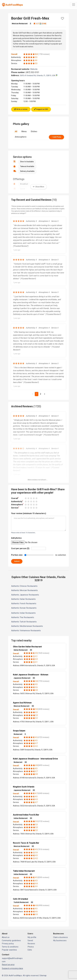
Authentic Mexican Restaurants (24, 590)
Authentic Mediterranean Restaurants (27, 626)
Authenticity (17, 501)
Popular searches (9, 950)
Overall (15, 498)
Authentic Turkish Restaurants (24, 622)
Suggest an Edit (41, 109)
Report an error (8, 965)
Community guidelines (11, 940)
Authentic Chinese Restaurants (24, 586)
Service (15, 508)
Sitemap (43, 976)
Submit (17, 561)
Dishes (34, 131)
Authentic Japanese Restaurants (25, 595)
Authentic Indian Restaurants (23, 613)
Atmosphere (21, 137)
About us (6, 937)
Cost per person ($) (20, 548)
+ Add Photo (56, 137)
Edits (30, 950)
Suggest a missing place (12, 968)
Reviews (31, 944)
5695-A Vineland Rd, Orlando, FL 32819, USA (39, 75)
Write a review (21, 109)
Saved (30, 940)
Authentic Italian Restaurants (23, 599)
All (16, 131)
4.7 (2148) (40, 24)
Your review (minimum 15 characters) (29, 513)
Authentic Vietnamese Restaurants (26, 631)
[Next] (45, 394)
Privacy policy (8, 944)
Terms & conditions (10, 947)
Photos (31, 947)
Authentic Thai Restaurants (23, 617)
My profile (32, 937)
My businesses (60, 940)
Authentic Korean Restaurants (24, 608)
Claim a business (60, 937)
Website (35, 69)
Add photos (16, 538)
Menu (24, 131)
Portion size (17, 555)
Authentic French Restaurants (24, 603)
